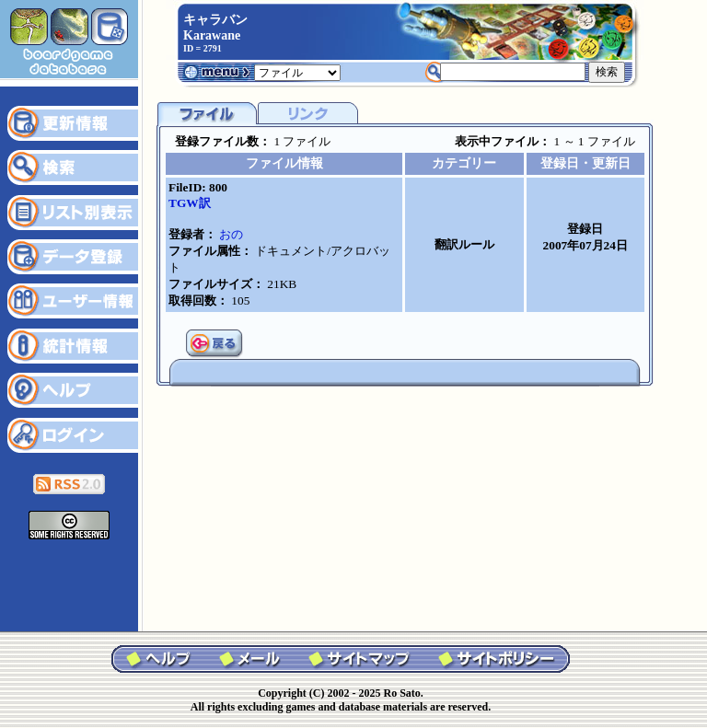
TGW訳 (190, 203)
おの (231, 234)
